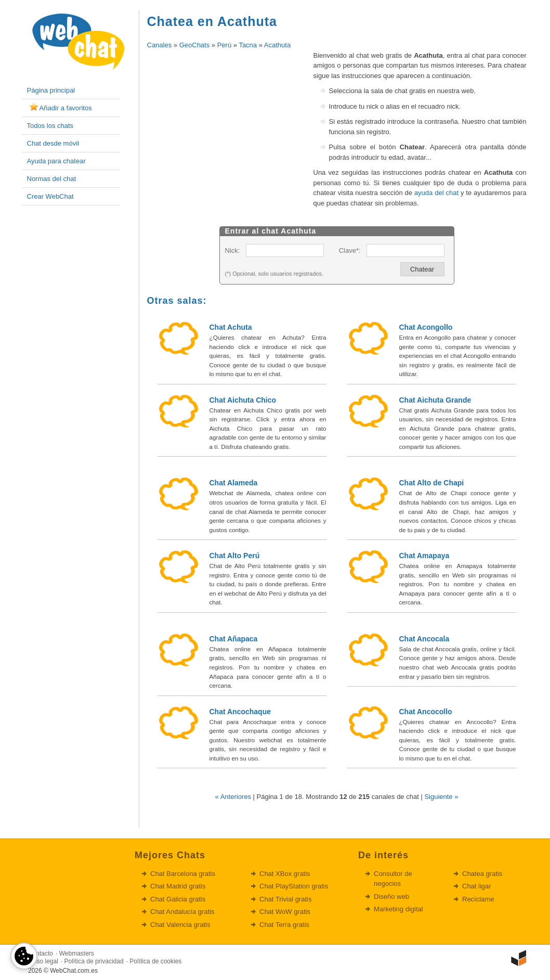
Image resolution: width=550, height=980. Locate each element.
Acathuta (277, 45)
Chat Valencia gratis (180, 925)
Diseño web (391, 897)
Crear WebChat (50, 196)
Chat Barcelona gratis (183, 874)
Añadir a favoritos (66, 108)
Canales (160, 45)
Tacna (248, 45)
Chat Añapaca (234, 639)
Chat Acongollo (426, 327)
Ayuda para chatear (56, 161)
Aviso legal (43, 961)
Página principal (51, 90)
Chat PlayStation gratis (294, 886)
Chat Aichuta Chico (243, 400)
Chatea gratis (482, 874)
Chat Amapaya (424, 556)
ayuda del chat (436, 193)
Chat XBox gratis (285, 874)
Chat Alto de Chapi (432, 483)
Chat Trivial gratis (285, 899)
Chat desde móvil (53, 143)
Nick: (233, 250)
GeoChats (195, 45)
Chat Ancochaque (240, 712)
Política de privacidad (94, 961)
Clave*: (350, 250)
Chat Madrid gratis (178, 886)
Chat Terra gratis (284, 925)
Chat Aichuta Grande (435, 400)
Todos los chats (50, 126)
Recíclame (478, 899)
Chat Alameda (234, 483)
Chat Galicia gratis (178, 899)
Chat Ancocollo (426, 712)
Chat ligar (477, 886)
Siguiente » (441, 797)
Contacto (41, 953)
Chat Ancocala (424, 639)
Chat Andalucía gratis (182, 912)
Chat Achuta (231, 327)
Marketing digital (398, 909)
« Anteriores (233, 797)
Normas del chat (52, 179)
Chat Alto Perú (235, 556)
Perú (224, 45)
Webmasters (77, 953)
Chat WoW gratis (285, 912)
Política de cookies (155, 961)
